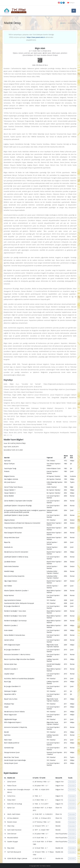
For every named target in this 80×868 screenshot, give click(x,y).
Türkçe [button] (71, 3)
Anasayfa (63, 23)
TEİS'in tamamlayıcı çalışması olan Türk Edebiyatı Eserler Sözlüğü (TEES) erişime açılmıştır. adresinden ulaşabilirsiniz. (31, 37)
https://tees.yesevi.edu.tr (36, 37)
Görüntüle (72, 782)
